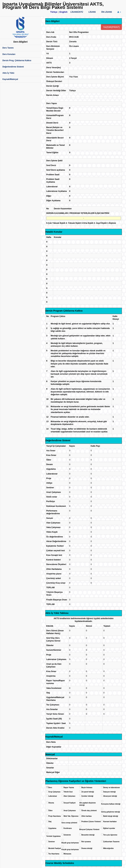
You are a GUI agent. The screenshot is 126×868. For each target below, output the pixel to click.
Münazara (67, 854)
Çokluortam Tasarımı (111, 842)
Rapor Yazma (69, 788)
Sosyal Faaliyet (70, 803)
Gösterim (67, 835)
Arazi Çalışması (70, 811)
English (63, 12)
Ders (50, 788)
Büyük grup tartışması (70, 843)
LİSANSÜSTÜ (77, 12)
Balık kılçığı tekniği (111, 816)
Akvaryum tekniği (110, 796)
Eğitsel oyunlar (109, 828)
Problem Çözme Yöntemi (91, 822)
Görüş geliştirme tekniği (110, 812)
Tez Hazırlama (54, 854)
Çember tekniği (87, 796)
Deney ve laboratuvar (111, 788)
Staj (50, 822)
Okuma (51, 803)
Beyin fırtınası (87, 788)
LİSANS (92, 12)
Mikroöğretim (108, 848)
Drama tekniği (87, 848)
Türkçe (54, 12)
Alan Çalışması (69, 796)
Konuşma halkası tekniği (111, 804)
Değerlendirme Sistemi (13, 67)
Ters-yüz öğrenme (110, 835)
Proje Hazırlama (55, 816)
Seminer (52, 842)
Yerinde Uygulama (53, 836)
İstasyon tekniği (109, 792)
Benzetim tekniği (88, 835)
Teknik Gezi (68, 792)
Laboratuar (53, 796)
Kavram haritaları (110, 822)
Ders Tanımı (8, 48)
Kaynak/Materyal (10, 79)
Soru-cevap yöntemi (69, 823)
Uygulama (52, 828)
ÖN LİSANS (107, 12)
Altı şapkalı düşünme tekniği (87, 804)
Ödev (50, 811)
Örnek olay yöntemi (89, 811)
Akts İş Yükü (8, 73)
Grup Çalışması (54, 792)
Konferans (68, 828)
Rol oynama (86, 842)
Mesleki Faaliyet (55, 848)
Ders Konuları (9, 54)
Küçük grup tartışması (70, 850)
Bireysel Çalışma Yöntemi (89, 829)
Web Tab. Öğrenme (71, 816)
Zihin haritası (86, 816)
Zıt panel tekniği (88, 792)
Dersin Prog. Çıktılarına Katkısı (17, 60)
